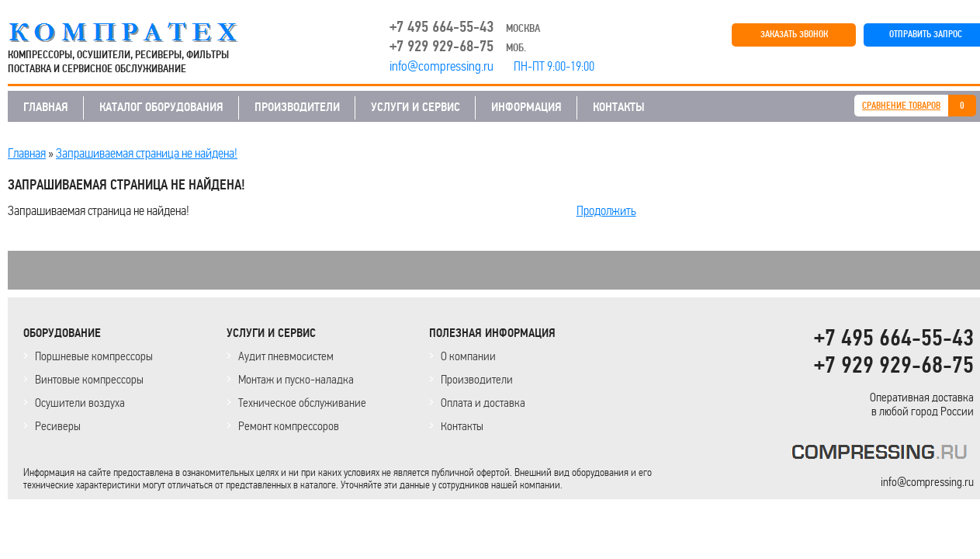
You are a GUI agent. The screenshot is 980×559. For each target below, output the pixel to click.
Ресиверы (58, 426)
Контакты (462, 426)
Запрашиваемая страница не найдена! (147, 153)
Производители (477, 379)
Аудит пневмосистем (286, 356)
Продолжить (606, 210)
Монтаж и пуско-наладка (296, 379)
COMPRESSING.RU (138, 33)
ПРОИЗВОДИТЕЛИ (297, 107)
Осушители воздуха (80, 403)
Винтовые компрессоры (89, 379)
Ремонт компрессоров (289, 426)
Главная (27, 153)
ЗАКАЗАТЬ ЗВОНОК (794, 35)
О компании (468, 356)
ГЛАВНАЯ (46, 107)
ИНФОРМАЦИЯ (526, 107)
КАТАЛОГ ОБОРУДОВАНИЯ (161, 107)
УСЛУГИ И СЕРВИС (416, 107)
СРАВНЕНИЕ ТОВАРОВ (901, 106)
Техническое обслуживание (302, 403)
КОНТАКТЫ (619, 107)
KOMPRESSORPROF (883, 455)
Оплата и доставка (483, 403)
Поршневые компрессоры (94, 356)
